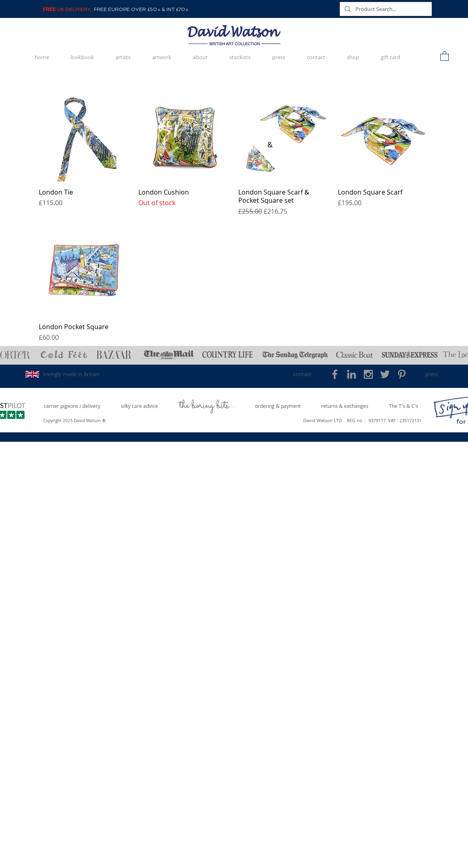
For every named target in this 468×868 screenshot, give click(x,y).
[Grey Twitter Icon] (385, 374)
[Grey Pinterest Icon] (402, 374)
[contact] (302, 374)
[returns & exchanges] (345, 406)
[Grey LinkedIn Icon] (352, 374)
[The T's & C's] (404, 406)
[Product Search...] (385, 9)
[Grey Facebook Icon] (335, 374)
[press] (432, 374)
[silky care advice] (140, 406)
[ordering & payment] (278, 406)
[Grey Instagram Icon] (368, 374)
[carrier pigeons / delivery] (72, 406)
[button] (445, 56)
